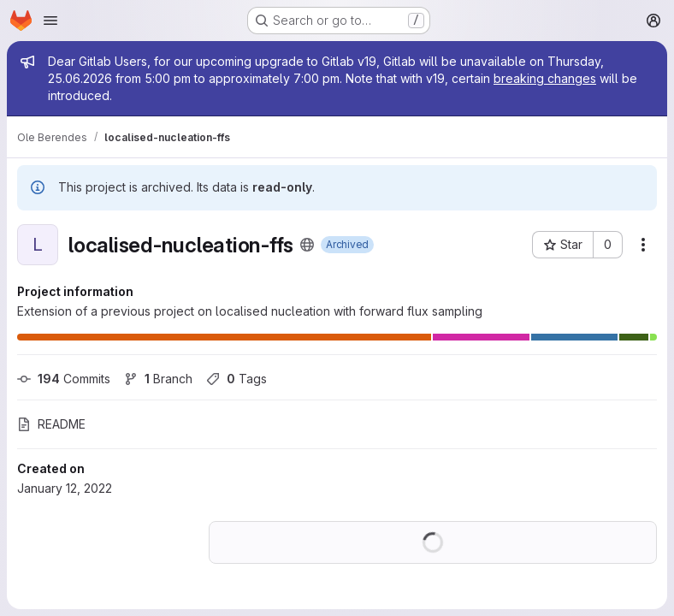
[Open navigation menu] (50, 21)
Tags (236, 379)
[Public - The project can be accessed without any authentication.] (307, 245)
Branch (158, 379)
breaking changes (545, 78)
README (51, 424)
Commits (64, 379)
